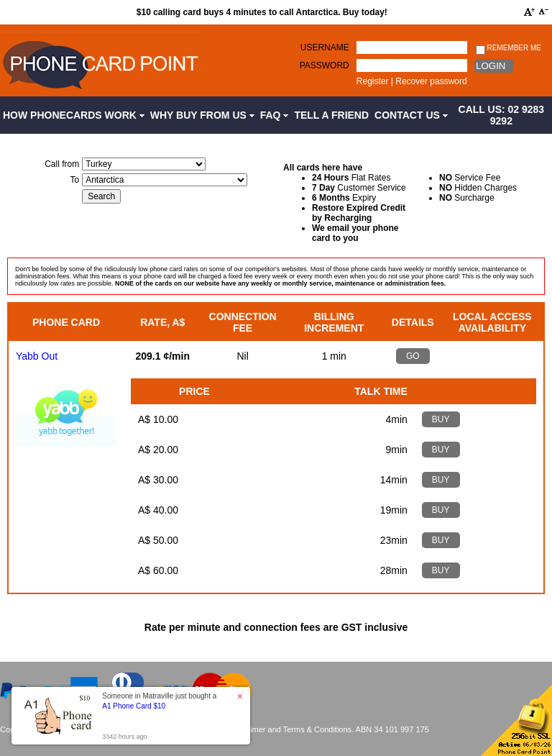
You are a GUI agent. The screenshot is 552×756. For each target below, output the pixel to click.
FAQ (275, 115)
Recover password (431, 81)
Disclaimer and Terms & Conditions (290, 729)
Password (325, 65)
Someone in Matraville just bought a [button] (159, 701)
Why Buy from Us (202, 115)
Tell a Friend (331, 115)
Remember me (509, 49)
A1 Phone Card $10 (134, 706)
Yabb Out (37, 356)
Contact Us (411, 115)
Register (373, 81)
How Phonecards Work (74, 115)
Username (325, 47)
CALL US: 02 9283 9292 (502, 115)
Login (491, 66)
